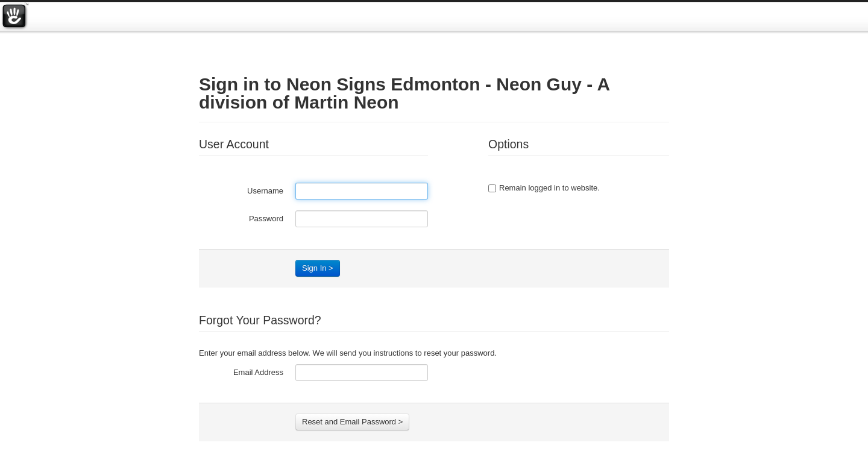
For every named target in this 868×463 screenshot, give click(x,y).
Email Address (258, 372)
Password (266, 219)
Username (265, 191)
